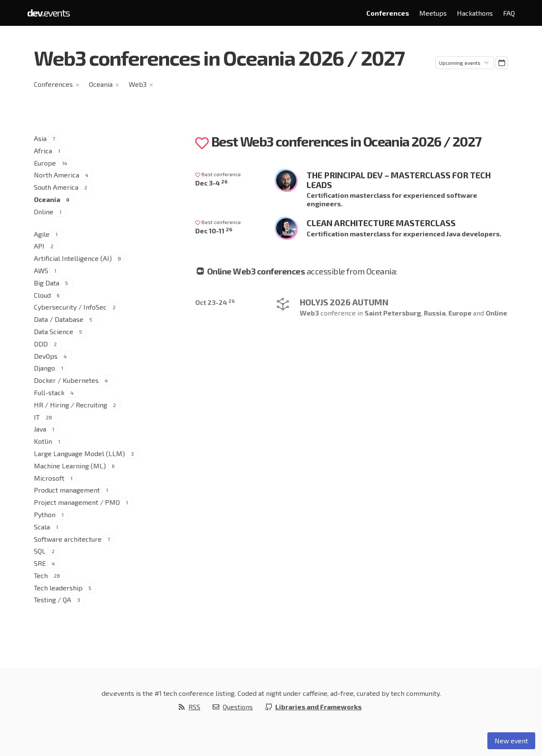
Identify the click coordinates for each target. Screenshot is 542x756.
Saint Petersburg (393, 313)
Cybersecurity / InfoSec (70, 307)
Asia (40, 138)
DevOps (46, 356)
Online (44, 212)
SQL (40, 551)
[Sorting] (465, 63)
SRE (40, 563)
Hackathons (475, 13)
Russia (435, 313)
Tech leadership (58, 588)
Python (45, 514)
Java (40, 429)
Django (44, 368)
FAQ (509, 13)
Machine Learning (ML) (70, 466)
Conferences (388, 13)
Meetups (433, 13)
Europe (45, 163)
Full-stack (49, 392)
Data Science (54, 331)
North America (57, 175)
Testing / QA (53, 600)
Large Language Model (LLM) (79, 453)
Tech (41, 575)
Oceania (101, 84)
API (39, 246)
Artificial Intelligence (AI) (73, 258)
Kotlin (43, 441)
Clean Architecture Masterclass (381, 223)
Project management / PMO (77, 502)
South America (56, 187)
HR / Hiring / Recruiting (71, 405)
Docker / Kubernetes (66, 380)
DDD (41, 344)
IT (37, 417)
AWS (41, 270)
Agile (42, 234)
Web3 (138, 84)
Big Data (47, 283)
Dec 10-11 (214, 231)
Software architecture (68, 539)
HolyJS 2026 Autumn (344, 302)
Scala (42, 527)
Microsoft (49, 478)
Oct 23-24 (215, 302)
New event (511, 741)
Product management (67, 490)
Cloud (42, 295)
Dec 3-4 (212, 183)
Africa (43, 151)
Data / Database (59, 319)
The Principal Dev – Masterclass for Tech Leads (399, 180)
